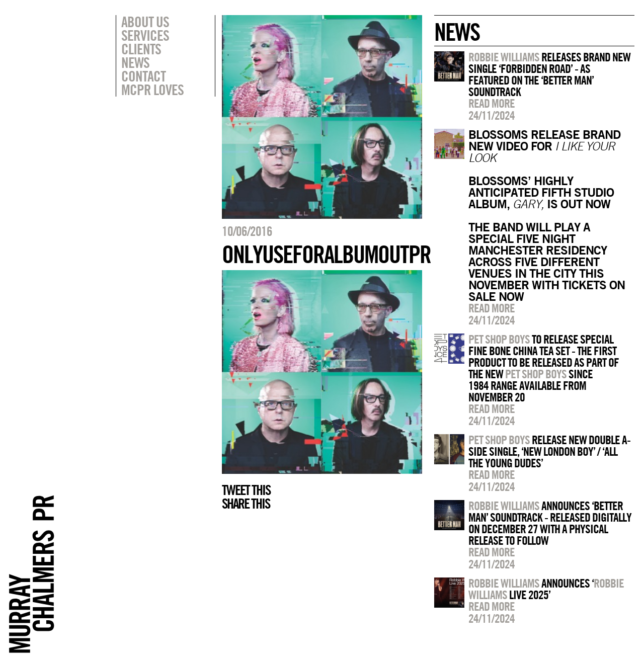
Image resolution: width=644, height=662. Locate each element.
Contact (143, 76)
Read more (492, 103)
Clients (141, 49)
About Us (145, 22)
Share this (246, 504)
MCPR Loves (152, 90)
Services (145, 35)
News (135, 62)
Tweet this (246, 490)
